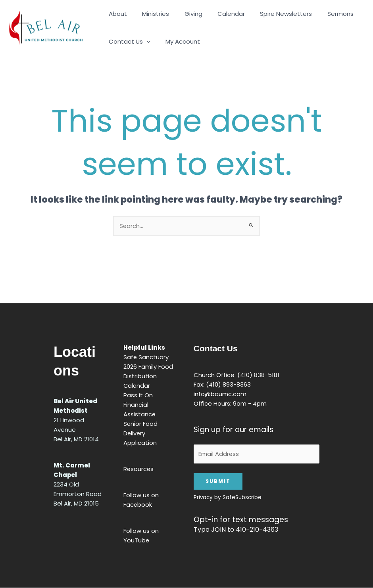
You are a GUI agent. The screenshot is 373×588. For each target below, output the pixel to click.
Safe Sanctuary (146, 357)
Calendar (220, 14)
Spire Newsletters (271, 14)
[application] (145, 42)
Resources (139, 469)
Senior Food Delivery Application (141, 433)
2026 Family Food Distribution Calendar (148, 376)
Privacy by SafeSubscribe (228, 498)
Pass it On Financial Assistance (140, 405)
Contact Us (128, 42)
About (116, 14)
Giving (185, 14)
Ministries (151, 14)
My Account (178, 41)
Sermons (322, 14)
